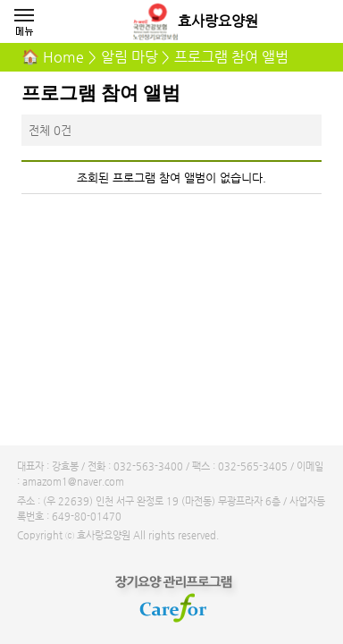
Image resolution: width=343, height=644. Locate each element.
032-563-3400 (148, 466)
